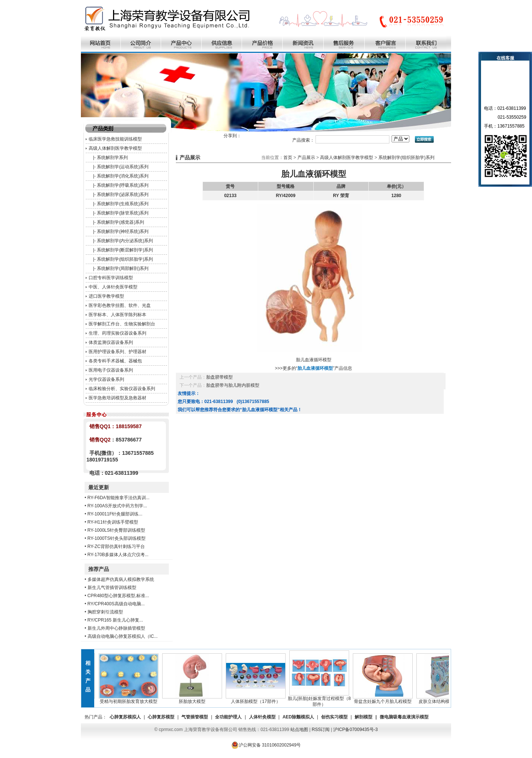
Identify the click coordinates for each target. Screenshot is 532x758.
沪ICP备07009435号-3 (355, 730)
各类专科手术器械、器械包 (115, 361)
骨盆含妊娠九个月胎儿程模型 (384, 699)
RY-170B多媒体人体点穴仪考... (118, 555)
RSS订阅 (321, 730)
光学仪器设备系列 (106, 379)
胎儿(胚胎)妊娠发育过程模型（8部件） (321, 699)
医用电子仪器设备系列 (111, 370)
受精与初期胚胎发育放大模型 (130, 699)
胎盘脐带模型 (219, 377)
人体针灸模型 (262, 717)
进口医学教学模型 (106, 296)
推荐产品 (99, 569)
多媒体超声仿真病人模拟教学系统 (121, 579)
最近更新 (99, 487)
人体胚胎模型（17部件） (257, 699)
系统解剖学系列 (112, 158)
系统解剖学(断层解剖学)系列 (125, 250)
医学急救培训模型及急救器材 (117, 398)
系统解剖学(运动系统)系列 (123, 167)
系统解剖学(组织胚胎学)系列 (125, 259)
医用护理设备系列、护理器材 (117, 352)
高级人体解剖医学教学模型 (115, 148)
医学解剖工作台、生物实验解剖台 (122, 324)
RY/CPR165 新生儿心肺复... (115, 620)
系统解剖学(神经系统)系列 (123, 231)
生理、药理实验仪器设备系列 (117, 333)
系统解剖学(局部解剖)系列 (123, 268)
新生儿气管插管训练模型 (112, 588)
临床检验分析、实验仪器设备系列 (122, 389)
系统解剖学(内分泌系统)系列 (125, 241)
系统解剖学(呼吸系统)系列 (123, 185)
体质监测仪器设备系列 (111, 342)
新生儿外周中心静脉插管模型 (116, 628)
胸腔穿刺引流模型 (105, 612)
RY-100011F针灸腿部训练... (115, 514)
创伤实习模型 (334, 717)
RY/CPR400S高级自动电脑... (116, 604)
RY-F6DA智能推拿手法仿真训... (119, 498)
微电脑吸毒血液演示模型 (404, 717)
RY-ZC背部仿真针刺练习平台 (116, 546)
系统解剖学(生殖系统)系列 (123, 204)
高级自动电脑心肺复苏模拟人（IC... (123, 636)
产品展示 (306, 158)
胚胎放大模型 (194, 699)
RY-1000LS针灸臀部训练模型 (117, 530)
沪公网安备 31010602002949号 (266, 745)
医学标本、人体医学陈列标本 (117, 315)
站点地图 (299, 730)
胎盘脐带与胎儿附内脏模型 (233, 385)
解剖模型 (364, 717)
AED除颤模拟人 (298, 717)
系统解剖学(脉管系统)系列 (123, 213)
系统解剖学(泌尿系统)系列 (123, 194)
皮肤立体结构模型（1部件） (448, 699)
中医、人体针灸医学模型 (113, 287)
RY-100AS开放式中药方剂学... (117, 506)
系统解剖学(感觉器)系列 (120, 222)
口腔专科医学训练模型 (111, 278)
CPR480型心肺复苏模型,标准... (118, 596)
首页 (288, 158)
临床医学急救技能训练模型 (115, 139)
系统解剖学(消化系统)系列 (123, 176)
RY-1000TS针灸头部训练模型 (117, 538)
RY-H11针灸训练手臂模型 (113, 522)
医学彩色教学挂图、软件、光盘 (120, 305)
